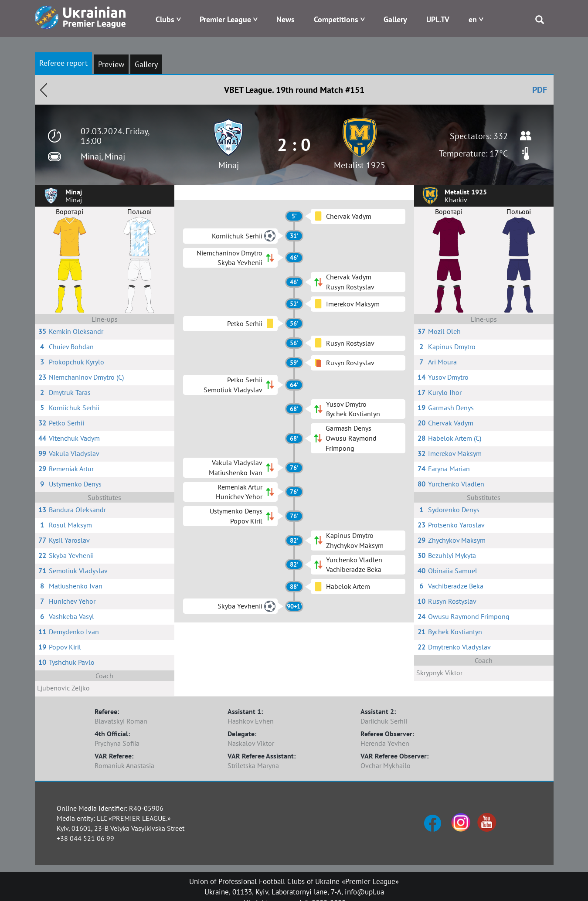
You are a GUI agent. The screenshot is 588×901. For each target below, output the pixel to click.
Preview (111, 64)
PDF (540, 90)
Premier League (225, 19)
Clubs (165, 19)
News (286, 19)
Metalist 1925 (360, 165)
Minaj (229, 165)
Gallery (395, 19)
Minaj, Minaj (103, 156)
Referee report (63, 63)
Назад (44, 90)
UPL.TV (438, 19)
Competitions (336, 19)
